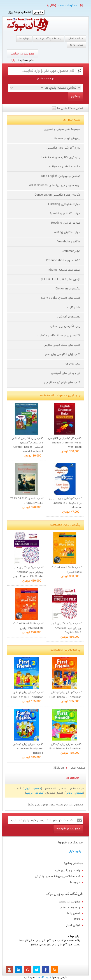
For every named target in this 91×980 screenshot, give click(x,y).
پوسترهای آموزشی (69, 317)
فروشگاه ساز (43, 978)
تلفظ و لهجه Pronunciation (63, 260)
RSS (77, 919)
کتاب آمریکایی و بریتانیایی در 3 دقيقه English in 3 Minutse (65, 503)
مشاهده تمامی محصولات (65, 167)
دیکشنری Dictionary (68, 289)
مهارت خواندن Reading (66, 223)
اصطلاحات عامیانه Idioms (64, 270)
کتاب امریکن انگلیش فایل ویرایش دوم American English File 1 (66, 628)
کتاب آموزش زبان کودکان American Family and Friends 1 (28, 749)
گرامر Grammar (71, 251)
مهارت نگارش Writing (67, 232)
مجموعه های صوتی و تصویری (62, 129)
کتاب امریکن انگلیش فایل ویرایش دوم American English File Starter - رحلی (28, 572)
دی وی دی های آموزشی (66, 373)
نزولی (27, 789)
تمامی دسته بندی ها (70, 108)
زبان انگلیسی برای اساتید (65, 326)
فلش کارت (74, 308)
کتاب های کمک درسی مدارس (62, 345)
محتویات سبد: (67, 6)
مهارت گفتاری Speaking (65, 214)
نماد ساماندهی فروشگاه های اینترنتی (57, 876)
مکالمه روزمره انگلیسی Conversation (57, 195)
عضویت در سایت (23, 54)
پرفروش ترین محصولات (66, 139)
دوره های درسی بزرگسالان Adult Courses (55, 185)
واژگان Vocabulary (69, 242)
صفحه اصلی (75, 39)
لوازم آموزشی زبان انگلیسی (63, 148)
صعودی (37, 789)
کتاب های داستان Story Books (61, 298)
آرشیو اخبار (76, 851)
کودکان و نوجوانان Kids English (61, 176)
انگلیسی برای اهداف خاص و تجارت (59, 336)
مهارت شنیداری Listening (64, 204)
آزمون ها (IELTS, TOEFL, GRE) (61, 279)
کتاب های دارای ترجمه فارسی (62, 383)
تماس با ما (74, 914)
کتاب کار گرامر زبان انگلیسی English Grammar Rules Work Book (65, 443)
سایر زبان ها (73, 364)
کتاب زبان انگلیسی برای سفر (63, 354)
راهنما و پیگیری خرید (48, 39)
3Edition (59, 768)
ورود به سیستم (70, 908)
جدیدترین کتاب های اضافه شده (61, 157)
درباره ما (24, 39)
